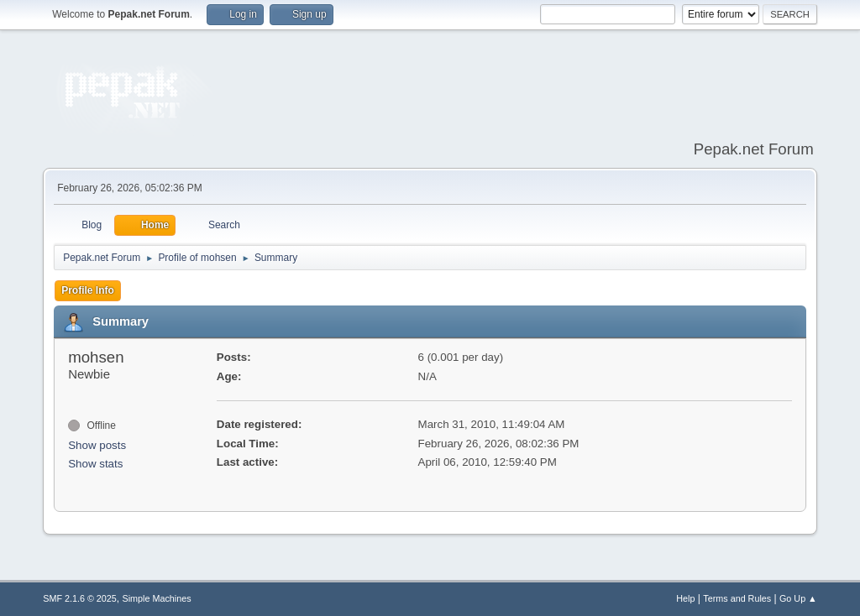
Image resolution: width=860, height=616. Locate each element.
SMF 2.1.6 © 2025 (80, 598)
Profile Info (88, 290)
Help (685, 598)
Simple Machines (157, 598)
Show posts (97, 445)
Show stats (95, 464)
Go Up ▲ (798, 598)
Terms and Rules (737, 598)
